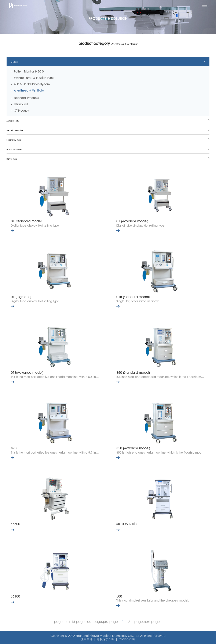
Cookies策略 (127, 639)
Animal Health (13, 121)
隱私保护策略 (106, 639)
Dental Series (12, 159)
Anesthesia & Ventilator (29, 90)
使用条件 (87, 639)
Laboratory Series (14, 140)
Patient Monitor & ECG (29, 71)
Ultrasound (21, 104)
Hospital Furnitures (14, 149)
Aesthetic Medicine (15, 130)
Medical (14, 62)
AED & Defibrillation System (32, 84)
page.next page (147, 622)
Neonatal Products (26, 98)
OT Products (22, 111)
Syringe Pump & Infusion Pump (34, 78)
